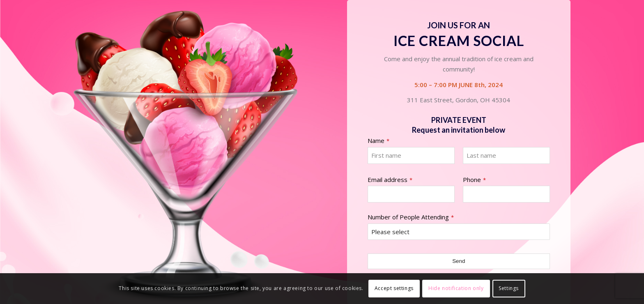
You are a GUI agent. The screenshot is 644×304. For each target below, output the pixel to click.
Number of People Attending (411, 217)
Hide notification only (456, 288)
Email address (390, 180)
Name (378, 141)
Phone (474, 180)
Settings (509, 288)
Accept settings (394, 288)
